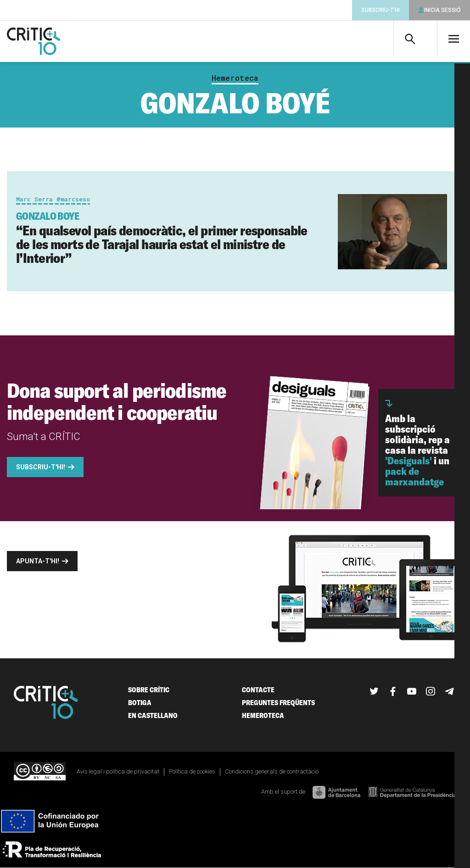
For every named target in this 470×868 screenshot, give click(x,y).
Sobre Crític (149, 690)
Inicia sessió (442, 10)
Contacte (258, 690)
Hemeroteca (235, 78)
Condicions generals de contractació (272, 771)
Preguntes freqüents (278, 703)
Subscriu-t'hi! (41, 467)
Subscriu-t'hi (380, 10)
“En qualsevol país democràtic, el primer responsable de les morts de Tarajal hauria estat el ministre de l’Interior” (162, 238)
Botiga (140, 703)
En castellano (153, 715)
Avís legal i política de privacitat (118, 771)
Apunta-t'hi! (38, 561)
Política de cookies (192, 771)
